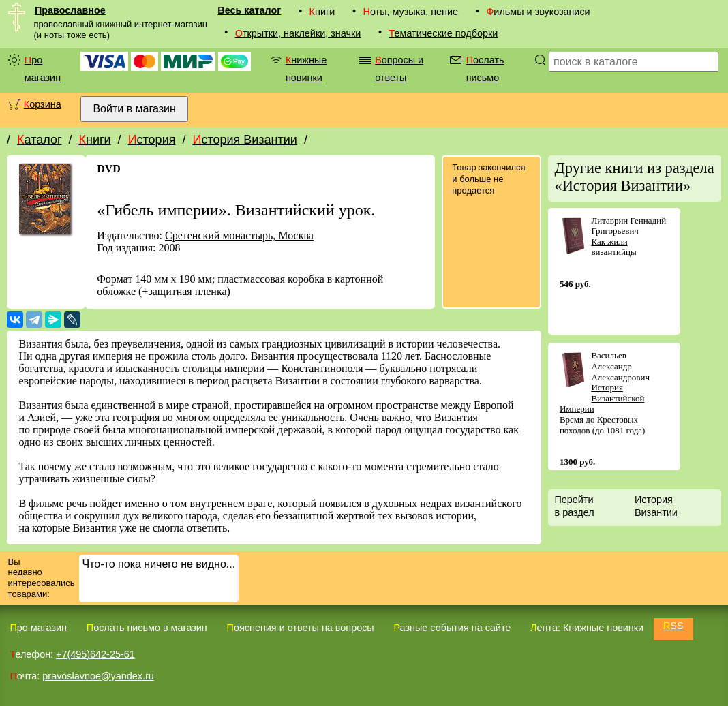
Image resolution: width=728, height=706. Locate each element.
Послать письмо (485, 69)
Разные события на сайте (452, 628)
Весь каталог (249, 10)
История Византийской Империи (602, 398)
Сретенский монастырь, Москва (239, 235)
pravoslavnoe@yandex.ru (98, 676)
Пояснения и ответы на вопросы (301, 628)
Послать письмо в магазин (147, 628)
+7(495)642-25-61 (95, 654)
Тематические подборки (444, 33)
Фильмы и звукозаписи (538, 12)
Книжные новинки (306, 69)
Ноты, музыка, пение (411, 12)
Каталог (39, 140)
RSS (673, 626)
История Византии (244, 140)
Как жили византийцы (613, 247)
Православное (70, 10)
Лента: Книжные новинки (587, 628)
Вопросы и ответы (399, 69)
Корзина (43, 104)
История (152, 140)
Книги (322, 12)
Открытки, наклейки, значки (298, 33)
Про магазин (43, 69)
